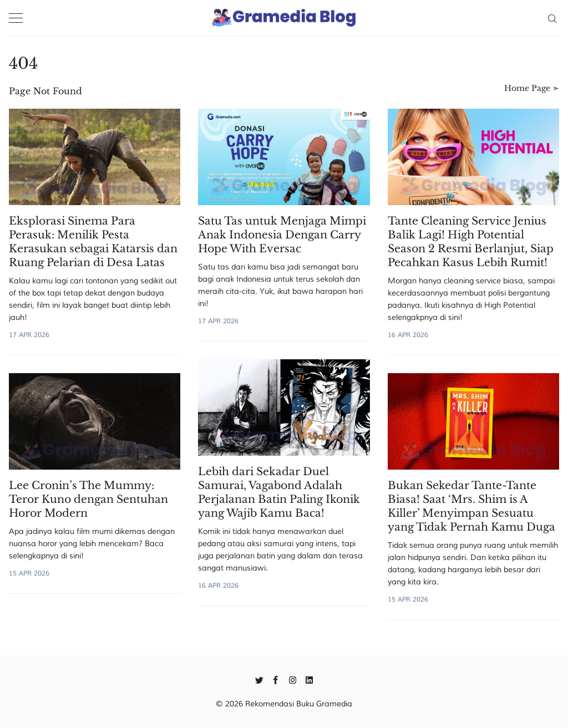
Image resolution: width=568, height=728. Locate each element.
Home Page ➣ (532, 88)
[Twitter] (259, 679)
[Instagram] (293, 679)
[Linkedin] (309, 679)
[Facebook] (276, 679)
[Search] (552, 18)
